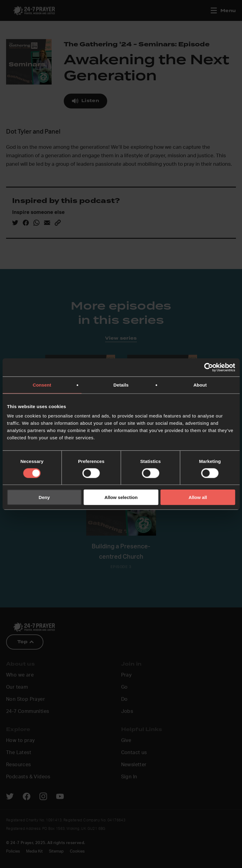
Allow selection (121, 497)
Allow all (198, 497)
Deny (44, 497)
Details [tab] (121, 385)
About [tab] (200, 385)
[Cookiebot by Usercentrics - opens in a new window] (208, 367)
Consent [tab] (42, 385)
